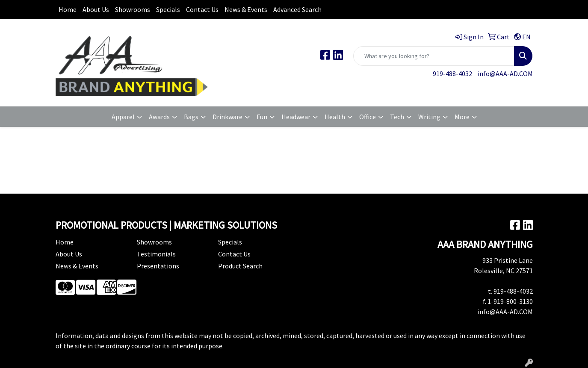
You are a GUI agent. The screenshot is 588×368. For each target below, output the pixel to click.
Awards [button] (159, 117)
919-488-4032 (452, 74)
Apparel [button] (123, 117)
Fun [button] (262, 117)
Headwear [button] (296, 117)
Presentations (158, 266)
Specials (168, 9)
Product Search (240, 266)
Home (68, 9)
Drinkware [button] (228, 117)
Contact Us (202, 9)
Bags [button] (191, 117)
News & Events (246, 9)
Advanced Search (297, 9)
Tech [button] (397, 117)
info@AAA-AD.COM (505, 74)
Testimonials (156, 254)
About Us (96, 9)
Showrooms (133, 9)
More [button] (462, 117)
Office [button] (368, 117)
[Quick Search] (434, 56)
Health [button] (335, 117)
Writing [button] (429, 117)
